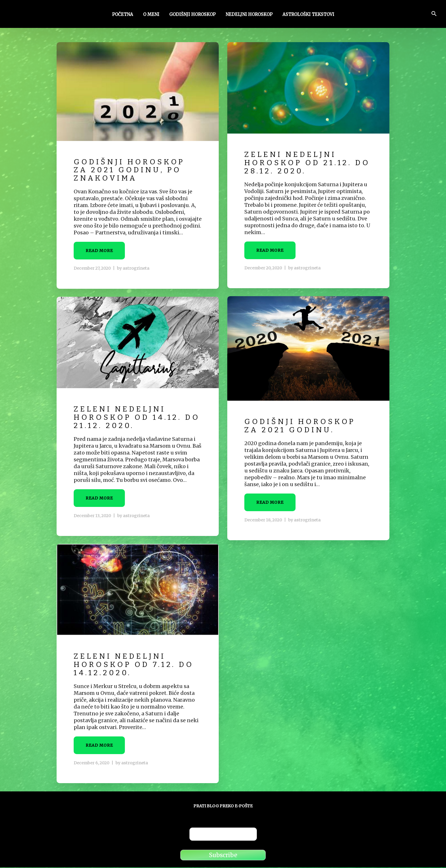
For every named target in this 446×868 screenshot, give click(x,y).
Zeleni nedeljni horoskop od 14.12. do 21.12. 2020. (130, 418)
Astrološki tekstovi (308, 15)
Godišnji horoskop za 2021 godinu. (302, 426)
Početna (123, 15)
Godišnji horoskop (192, 15)
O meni (151, 15)
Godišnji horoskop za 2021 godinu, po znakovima (132, 170)
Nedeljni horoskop (249, 15)
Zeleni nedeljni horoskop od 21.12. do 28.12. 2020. (301, 163)
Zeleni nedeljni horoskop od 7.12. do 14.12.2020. (137, 665)
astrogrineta (135, 269)
